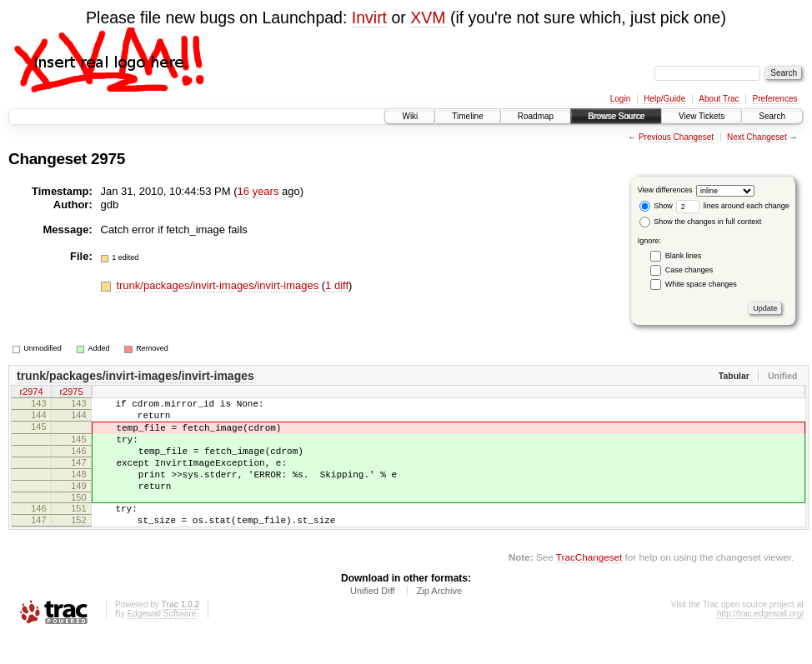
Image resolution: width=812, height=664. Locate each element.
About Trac (719, 99)
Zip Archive (439, 618)
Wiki (410, 116)
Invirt (369, 17)
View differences (665, 190)
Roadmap (536, 116)
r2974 (31, 393)
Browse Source (616, 116)
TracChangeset (589, 584)
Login (620, 99)
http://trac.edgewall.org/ (760, 641)
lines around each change (733, 206)
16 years (258, 191)
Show (656, 206)
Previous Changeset (676, 137)
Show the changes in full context (701, 222)
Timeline (467, 116)
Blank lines (684, 256)
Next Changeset (757, 137)
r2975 (71, 393)
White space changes (701, 284)
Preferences (775, 99)
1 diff (337, 285)
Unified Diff (373, 618)
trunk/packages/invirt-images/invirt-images (218, 285)
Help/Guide (664, 99)
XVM (428, 17)
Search (772, 116)
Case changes (689, 270)
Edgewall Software (161, 641)
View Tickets (702, 116)
